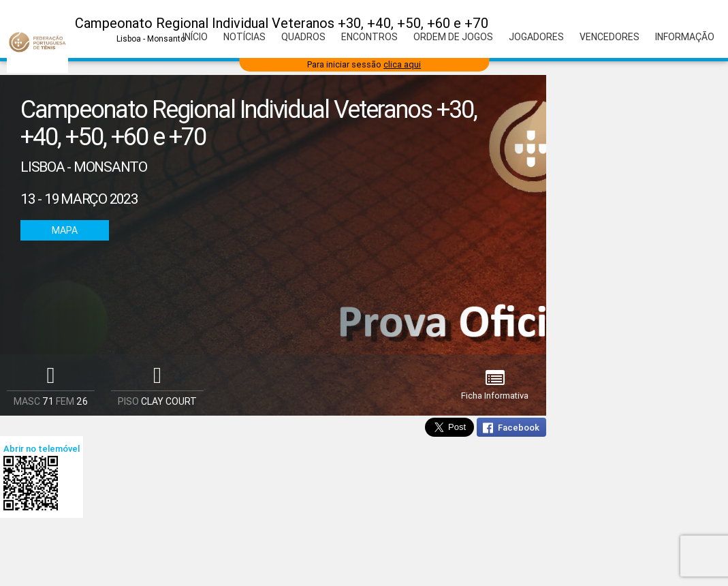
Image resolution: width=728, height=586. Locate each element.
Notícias (244, 37)
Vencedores (610, 37)
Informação (685, 37)
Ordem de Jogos (453, 37)
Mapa (65, 230)
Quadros (303, 37)
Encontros (369, 37)
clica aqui (402, 64)
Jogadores (536, 37)
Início (195, 37)
